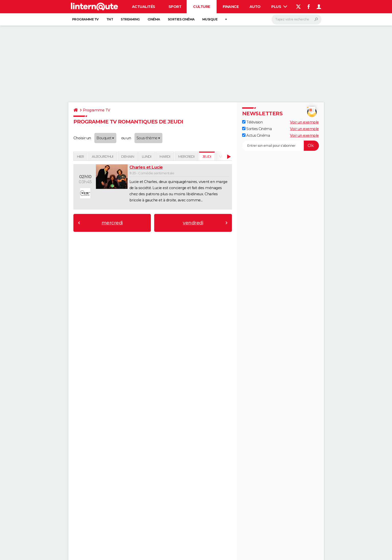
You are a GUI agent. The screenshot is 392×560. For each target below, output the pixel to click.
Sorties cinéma (181, 19)
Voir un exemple (304, 122)
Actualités (144, 7)
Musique (210, 19)
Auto (255, 7)
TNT (110, 19)
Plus (279, 7)
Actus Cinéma (256, 135)
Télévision (253, 122)
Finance (231, 7)
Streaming (130, 19)
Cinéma (154, 19)
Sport (175, 7)
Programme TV (85, 19)
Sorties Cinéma (257, 129)
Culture (202, 7)
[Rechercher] (296, 19)
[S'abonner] (281, 146)
